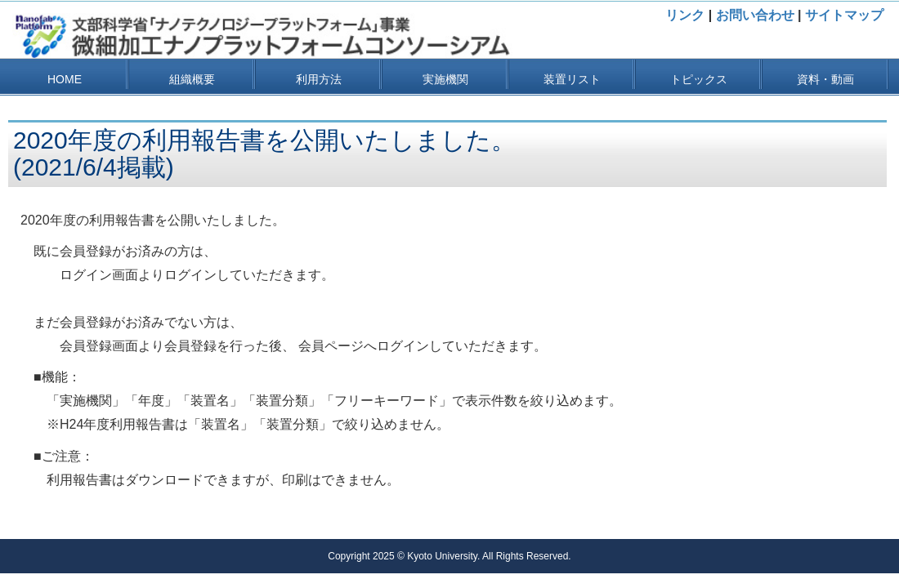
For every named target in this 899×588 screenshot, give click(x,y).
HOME (65, 79)
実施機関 (445, 79)
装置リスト (572, 79)
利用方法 (319, 79)
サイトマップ (844, 15)
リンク (685, 15)
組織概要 (192, 79)
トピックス (699, 79)
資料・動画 (825, 79)
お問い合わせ (755, 15)
